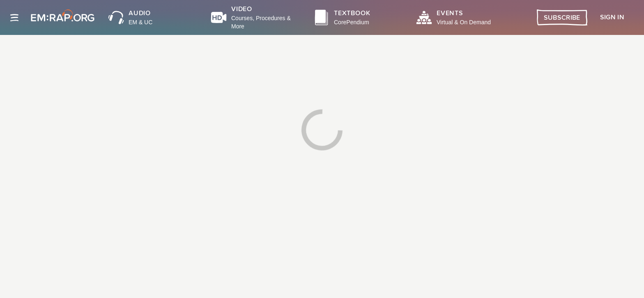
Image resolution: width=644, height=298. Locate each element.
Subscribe (562, 18)
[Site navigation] (14, 18)
